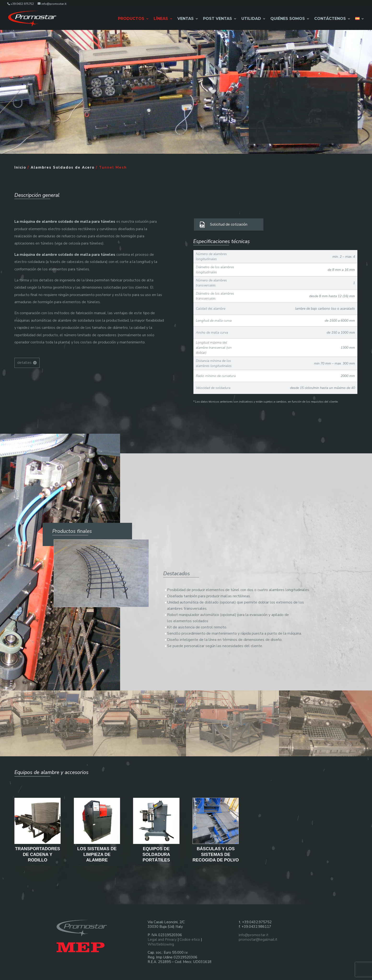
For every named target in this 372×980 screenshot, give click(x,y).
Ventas (186, 19)
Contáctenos (330, 19)
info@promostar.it (254, 932)
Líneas (161, 19)
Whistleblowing (161, 941)
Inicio (20, 164)
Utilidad (251, 19)
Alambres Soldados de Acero (63, 164)
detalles (24, 359)
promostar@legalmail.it (258, 936)
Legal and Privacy (162, 936)
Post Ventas (218, 19)
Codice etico (190, 936)
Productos (131, 19)
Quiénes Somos (288, 19)
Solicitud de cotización (229, 221)
